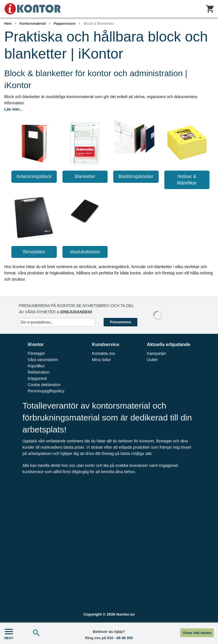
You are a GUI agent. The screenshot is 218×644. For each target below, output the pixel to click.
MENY (9, 633)
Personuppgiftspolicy (46, 391)
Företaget (36, 353)
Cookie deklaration (44, 385)
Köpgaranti (37, 378)
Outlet (152, 360)
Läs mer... (13, 109)
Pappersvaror (65, 24)
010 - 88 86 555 (120, 638)
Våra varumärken (43, 360)
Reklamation (39, 372)
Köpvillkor (36, 366)
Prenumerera (120, 322)
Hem (8, 24)
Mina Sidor (101, 360)
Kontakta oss (103, 353)
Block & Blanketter (99, 24)
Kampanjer (157, 353)
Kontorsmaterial (33, 24)
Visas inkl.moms (197, 633)
